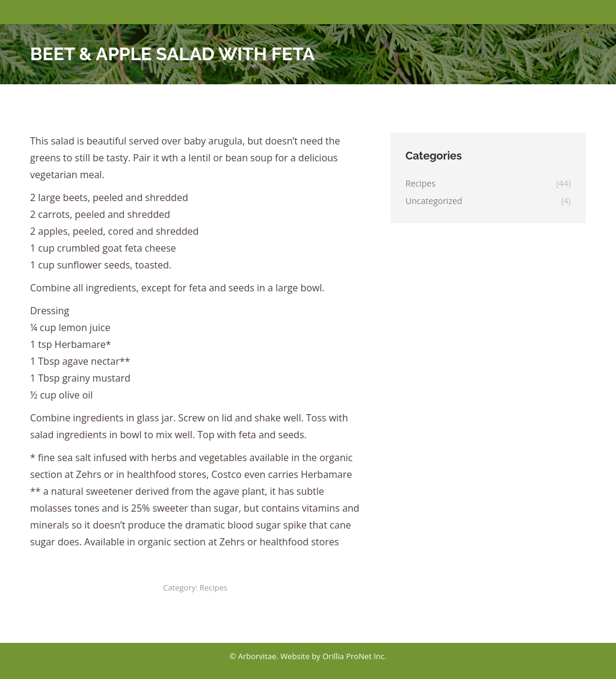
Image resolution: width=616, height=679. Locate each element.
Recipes (214, 588)
